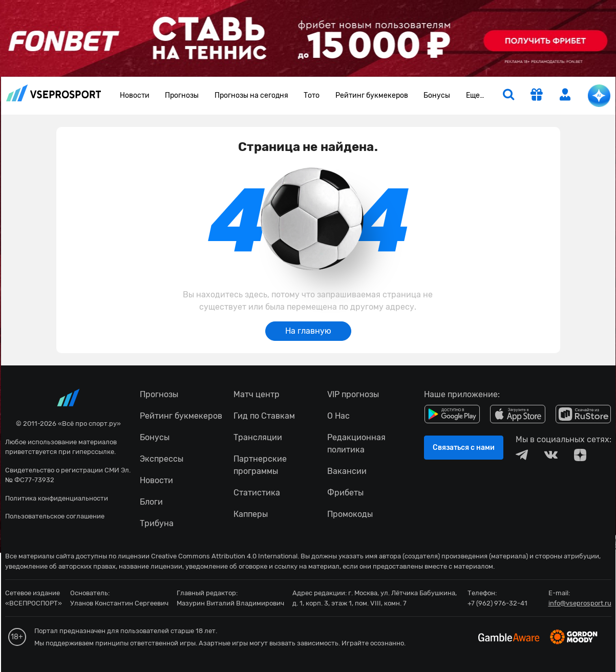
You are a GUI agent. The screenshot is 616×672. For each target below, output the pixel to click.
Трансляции (258, 437)
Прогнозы (182, 95)
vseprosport (54, 93)
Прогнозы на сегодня (251, 95)
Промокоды (350, 514)
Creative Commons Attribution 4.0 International (224, 556)
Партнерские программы (260, 465)
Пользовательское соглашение (55, 516)
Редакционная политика (356, 443)
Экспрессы (162, 459)
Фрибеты (345, 493)
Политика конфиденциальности (57, 498)
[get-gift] (537, 96)
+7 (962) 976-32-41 (497, 603)
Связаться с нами (464, 448)
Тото (312, 95)
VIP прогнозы (353, 394)
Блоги (151, 502)
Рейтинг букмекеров (372, 95)
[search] (508, 96)
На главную (308, 331)
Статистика (257, 493)
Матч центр (257, 394)
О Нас (338, 416)
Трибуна (157, 523)
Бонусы (437, 95)
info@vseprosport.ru (580, 603)
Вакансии (347, 471)
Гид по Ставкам (264, 416)
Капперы (251, 514)
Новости (135, 95)
